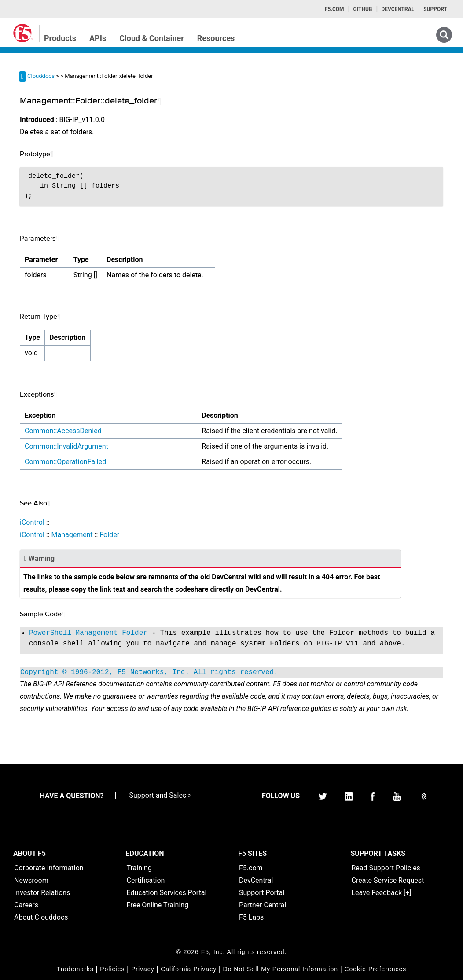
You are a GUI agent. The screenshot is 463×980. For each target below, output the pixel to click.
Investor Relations (42, 893)
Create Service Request (388, 880)
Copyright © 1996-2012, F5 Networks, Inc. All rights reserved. (149, 672)
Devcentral (398, 9)
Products (60, 38)
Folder (109, 535)
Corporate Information (49, 868)
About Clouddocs (41, 917)
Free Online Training (158, 905)
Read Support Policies (386, 868)
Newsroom (31, 880)
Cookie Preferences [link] (375, 969)
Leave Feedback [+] (382, 893)
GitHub (362, 9)
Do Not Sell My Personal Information (281, 969)
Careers (26, 905)
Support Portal (262, 893)
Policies (112, 969)
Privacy (143, 969)
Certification (146, 880)
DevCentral (256, 880)
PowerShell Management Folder (88, 633)
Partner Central (263, 905)
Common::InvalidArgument (66, 446)
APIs (98, 38)
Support (435, 9)
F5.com (334, 9)
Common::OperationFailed (65, 462)
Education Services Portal (167, 893)
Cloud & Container (152, 38)
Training (139, 868)
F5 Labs (251, 917)
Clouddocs (41, 76)
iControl (32, 522)
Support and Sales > (160, 795)
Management (72, 535)
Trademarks (75, 969)
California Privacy (189, 969)
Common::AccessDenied (63, 431)
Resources (216, 38)
